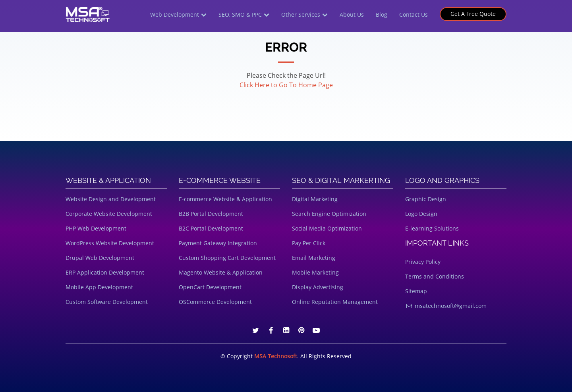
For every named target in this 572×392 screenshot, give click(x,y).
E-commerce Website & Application (225, 199)
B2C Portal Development (211, 228)
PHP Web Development (96, 228)
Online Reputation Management (335, 302)
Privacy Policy (423, 262)
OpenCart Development (210, 287)
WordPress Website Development (110, 243)
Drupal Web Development (100, 258)
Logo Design (421, 214)
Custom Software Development (107, 302)
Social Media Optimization (327, 228)
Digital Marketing (315, 199)
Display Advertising (318, 287)
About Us (352, 14)
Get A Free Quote (473, 14)
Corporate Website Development (109, 214)
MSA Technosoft (276, 356)
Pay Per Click (309, 243)
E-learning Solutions (432, 228)
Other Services (301, 14)
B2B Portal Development (211, 214)
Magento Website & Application (221, 272)
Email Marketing (314, 258)
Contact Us (414, 14)
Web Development (175, 14)
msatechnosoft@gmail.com (446, 306)
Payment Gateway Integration (218, 243)
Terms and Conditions (435, 276)
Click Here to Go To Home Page (286, 85)
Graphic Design (426, 199)
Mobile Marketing (315, 272)
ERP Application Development (105, 272)
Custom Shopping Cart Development (227, 258)
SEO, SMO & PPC (240, 14)
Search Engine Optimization (329, 214)
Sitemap (416, 291)
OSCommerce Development (215, 302)
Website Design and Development (111, 199)
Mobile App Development (99, 287)
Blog (382, 14)
